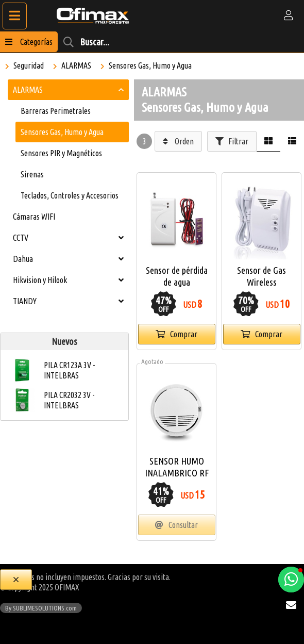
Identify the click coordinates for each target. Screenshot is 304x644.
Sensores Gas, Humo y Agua (150, 65)
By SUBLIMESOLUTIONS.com (41, 608)
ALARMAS (76, 65)
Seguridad (29, 65)
